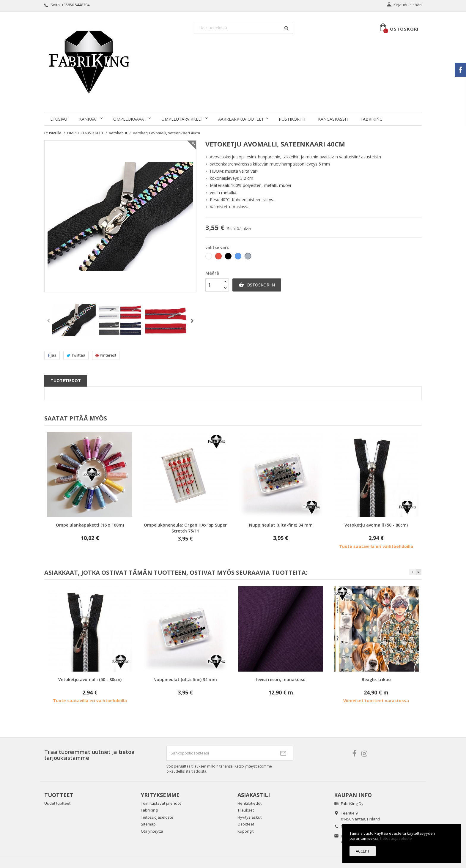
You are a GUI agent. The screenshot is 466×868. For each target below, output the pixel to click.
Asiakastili (254, 795)
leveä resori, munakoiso (281, 679)
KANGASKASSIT (333, 119)
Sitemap (148, 824)
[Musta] (229, 257)
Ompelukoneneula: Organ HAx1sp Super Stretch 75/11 (185, 528)
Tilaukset (246, 810)
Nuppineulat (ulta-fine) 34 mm (281, 525)
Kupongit (245, 831)
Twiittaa (76, 355)
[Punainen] (219, 257)
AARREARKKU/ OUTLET (241, 119)
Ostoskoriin (257, 285)
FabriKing (371, 119)
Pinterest (106, 355)
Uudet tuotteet (57, 803)
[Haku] (244, 28)
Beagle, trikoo (376, 679)
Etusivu (59, 119)
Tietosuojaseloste (157, 817)
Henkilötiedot (249, 803)
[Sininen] (238, 257)
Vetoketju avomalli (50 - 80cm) (376, 525)
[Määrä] (214, 285)
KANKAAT (89, 119)
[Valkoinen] (209, 257)
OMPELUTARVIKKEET (182, 119)
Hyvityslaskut (249, 817)
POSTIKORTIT (292, 119)
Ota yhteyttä (152, 831)
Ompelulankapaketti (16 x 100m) (90, 525)
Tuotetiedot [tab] (66, 381)
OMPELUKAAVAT (130, 119)
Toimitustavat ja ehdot (161, 803)
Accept (363, 851)
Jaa (52, 355)
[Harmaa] (248, 257)
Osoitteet (246, 824)
